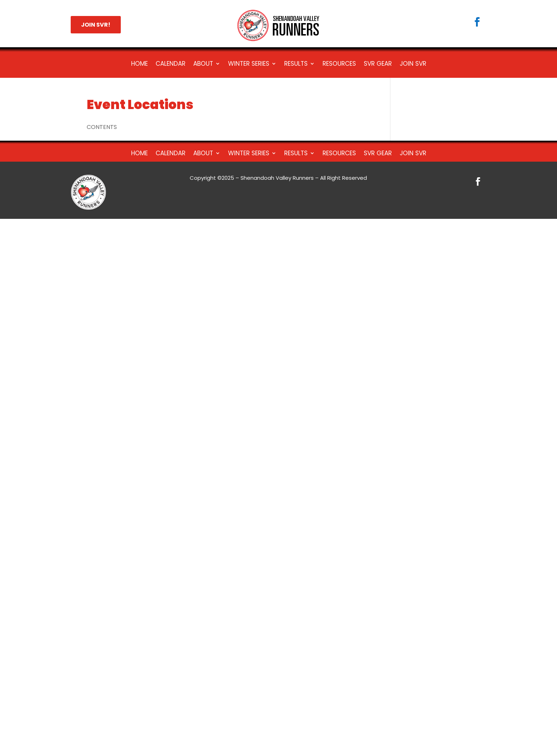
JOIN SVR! (96, 25)
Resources (339, 64)
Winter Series (249, 64)
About (203, 64)
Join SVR (413, 64)
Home (139, 64)
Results (296, 64)
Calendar (171, 64)
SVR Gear (378, 64)
